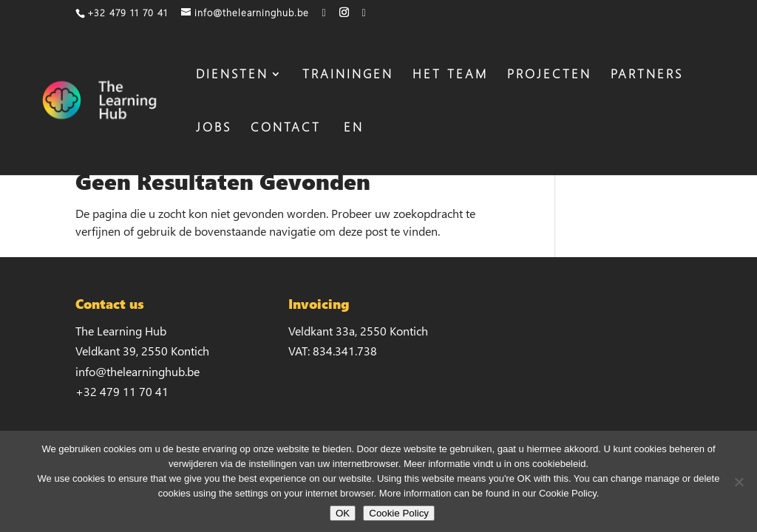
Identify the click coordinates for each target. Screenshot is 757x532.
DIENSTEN (232, 75)
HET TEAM (450, 75)
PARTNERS (647, 75)
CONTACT (286, 129)
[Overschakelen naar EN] (352, 149)
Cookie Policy (399, 513)
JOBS (214, 129)
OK (343, 513)
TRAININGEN (348, 75)
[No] (739, 482)
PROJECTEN (549, 75)
